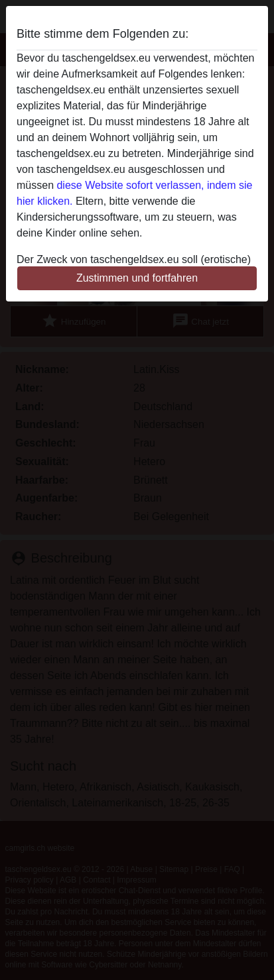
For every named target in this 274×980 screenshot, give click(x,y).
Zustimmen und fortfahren (137, 278)
